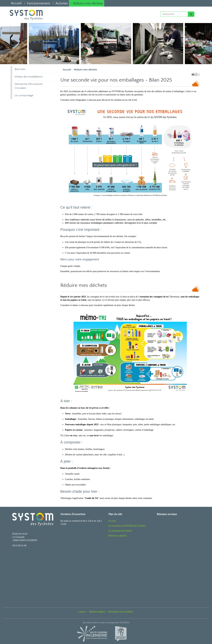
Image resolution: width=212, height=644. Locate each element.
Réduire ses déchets (118, 536)
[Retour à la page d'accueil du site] (26, 15)
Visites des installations (29, 77)
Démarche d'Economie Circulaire (29, 86)
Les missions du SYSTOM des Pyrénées (127, 526)
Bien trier (20, 69)
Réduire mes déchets (88, 3)
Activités (62, 3)
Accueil (16, 3)
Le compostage (24, 95)
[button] (199, 74)
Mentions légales (97, 612)
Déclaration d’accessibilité (121, 612)
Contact (82, 612)
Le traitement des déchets (120, 531)
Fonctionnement (38, 3)
